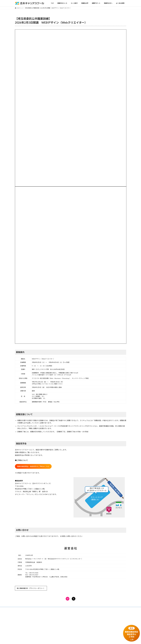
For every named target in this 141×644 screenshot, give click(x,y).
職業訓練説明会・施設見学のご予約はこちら (33, 466)
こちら (49, 384)
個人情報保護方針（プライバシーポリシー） (31, 588)
